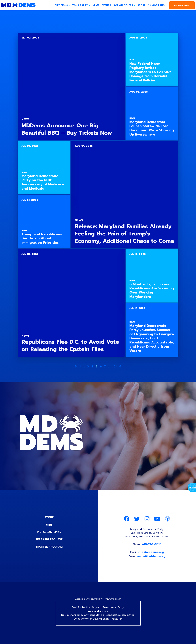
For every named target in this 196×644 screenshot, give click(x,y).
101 (114, 367)
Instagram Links (49, 532)
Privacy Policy (113, 602)
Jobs (49, 525)
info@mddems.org (151, 554)
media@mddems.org (151, 558)
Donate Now (182, 5)
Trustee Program (49, 547)
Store (49, 517)
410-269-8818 (152, 546)
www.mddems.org (98, 614)
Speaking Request (49, 539)
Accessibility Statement (88, 602)
